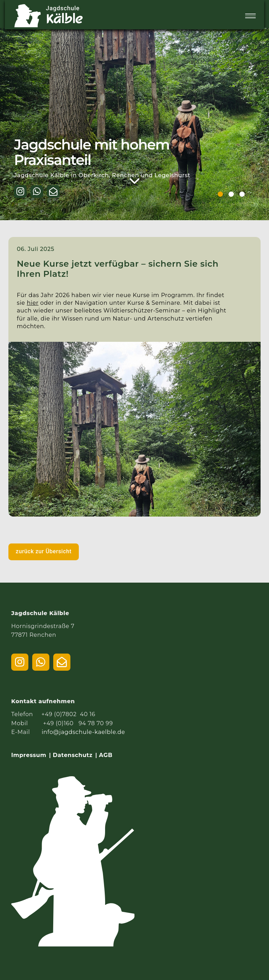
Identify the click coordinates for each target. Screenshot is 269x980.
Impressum (29, 755)
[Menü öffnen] (250, 16)
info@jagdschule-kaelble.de (83, 732)
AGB (106, 755)
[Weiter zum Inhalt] (135, 181)
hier (33, 303)
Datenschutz (73, 755)
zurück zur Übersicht (44, 551)
